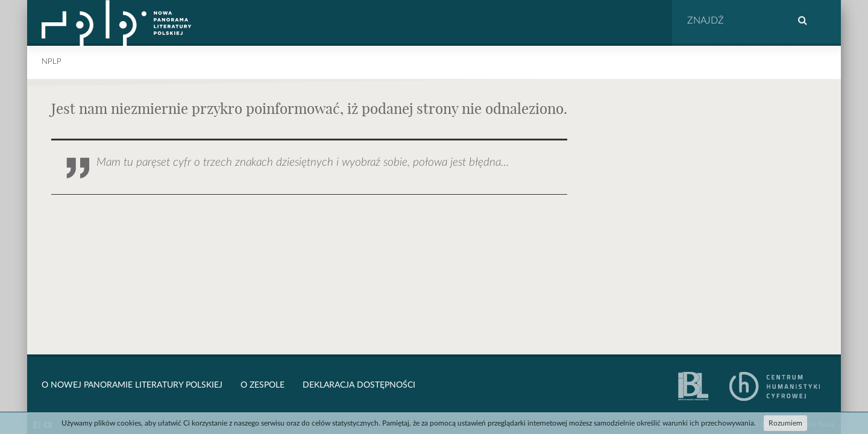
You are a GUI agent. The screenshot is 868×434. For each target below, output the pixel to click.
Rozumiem (785, 423)
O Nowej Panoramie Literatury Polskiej (132, 385)
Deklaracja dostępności (359, 385)
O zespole (263, 385)
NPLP (52, 62)
